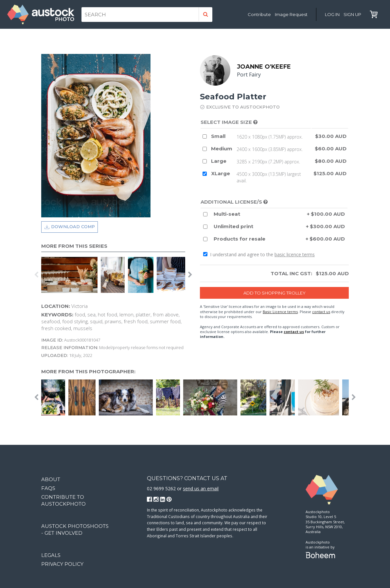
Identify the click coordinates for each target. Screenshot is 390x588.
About (51, 479)
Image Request (291, 14)
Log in (332, 14)
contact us (321, 312)
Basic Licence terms (280, 312)
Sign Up (352, 14)
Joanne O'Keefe (264, 67)
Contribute (259, 14)
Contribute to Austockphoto (63, 500)
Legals (51, 555)
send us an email (201, 488)
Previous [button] (36, 275)
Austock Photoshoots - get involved (75, 529)
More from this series (74, 246)
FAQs (48, 488)
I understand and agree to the (259, 254)
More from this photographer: (88, 371)
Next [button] (190, 275)
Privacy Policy (62, 564)
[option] (71, 275)
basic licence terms (295, 254)
